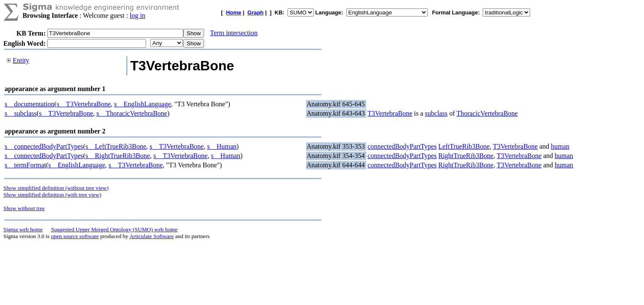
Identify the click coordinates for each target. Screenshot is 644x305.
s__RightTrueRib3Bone (118, 156)
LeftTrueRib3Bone (464, 146)
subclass (436, 113)
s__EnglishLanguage (143, 104)
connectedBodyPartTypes (402, 146)
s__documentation (29, 104)
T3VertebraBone (390, 113)
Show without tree (24, 208)
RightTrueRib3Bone (466, 156)
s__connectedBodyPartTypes (44, 146)
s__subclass (21, 113)
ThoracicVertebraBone (487, 113)
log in (137, 15)
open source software (75, 236)
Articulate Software (152, 236)
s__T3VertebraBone (84, 104)
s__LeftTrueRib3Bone (116, 146)
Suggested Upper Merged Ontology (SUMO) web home (115, 229)
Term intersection (234, 33)
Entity (21, 60)
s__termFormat (25, 165)
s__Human (222, 146)
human (560, 146)
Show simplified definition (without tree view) (56, 188)
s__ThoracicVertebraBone (132, 113)
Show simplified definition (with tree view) (52, 195)
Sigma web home (23, 229)
